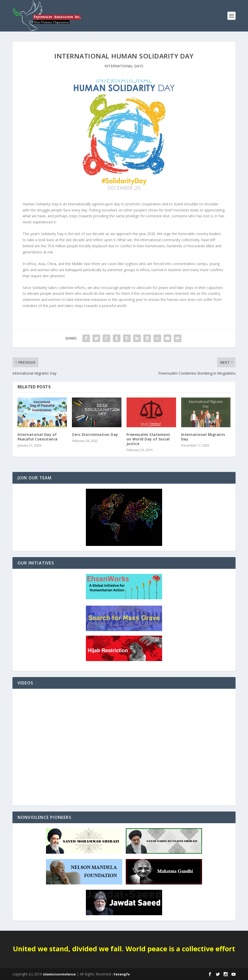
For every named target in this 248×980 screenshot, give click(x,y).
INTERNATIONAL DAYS (124, 66)
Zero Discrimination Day (95, 434)
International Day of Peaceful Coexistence (38, 437)
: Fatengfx (121, 974)
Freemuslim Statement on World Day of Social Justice (148, 439)
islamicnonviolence (59, 974)
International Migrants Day (203, 437)
